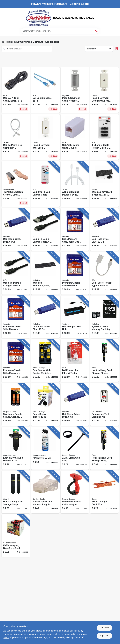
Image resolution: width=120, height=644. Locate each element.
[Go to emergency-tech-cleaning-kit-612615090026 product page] (104, 404)
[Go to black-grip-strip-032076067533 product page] (75, 448)
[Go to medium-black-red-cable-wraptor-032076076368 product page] (75, 492)
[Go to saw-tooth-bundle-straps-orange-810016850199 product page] (16, 404)
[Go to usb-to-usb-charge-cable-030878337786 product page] (45, 184)
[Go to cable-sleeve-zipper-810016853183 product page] (45, 404)
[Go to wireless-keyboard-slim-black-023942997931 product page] (45, 273)
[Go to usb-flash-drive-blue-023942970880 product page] (75, 404)
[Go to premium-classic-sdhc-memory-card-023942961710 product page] (16, 361)
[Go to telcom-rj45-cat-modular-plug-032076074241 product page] (45, 492)
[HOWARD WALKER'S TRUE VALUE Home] (39, 18)
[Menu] (6, 14)
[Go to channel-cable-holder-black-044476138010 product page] (104, 137)
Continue (104, 628)
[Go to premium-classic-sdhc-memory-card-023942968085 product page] (75, 273)
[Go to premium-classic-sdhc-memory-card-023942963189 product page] (16, 317)
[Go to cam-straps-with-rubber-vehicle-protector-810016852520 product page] (45, 361)
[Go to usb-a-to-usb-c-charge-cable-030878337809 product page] (45, 229)
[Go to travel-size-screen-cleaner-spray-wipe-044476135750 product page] (16, 184)
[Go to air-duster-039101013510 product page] (45, 448)
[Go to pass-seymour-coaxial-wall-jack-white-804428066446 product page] (104, 90)
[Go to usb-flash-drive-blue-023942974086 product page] (104, 229)
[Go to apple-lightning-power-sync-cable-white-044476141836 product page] (75, 184)
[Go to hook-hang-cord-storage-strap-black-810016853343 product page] (16, 492)
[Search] (97, 31)
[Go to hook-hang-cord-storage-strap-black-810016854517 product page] (104, 361)
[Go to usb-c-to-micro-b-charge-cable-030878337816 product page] (16, 273)
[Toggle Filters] (116, 49)
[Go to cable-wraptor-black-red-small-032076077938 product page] (16, 536)
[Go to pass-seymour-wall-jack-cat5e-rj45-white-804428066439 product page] (45, 137)
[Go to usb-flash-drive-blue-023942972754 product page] (45, 317)
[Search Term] (60, 31)
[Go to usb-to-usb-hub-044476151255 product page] (75, 317)
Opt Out (104, 636)
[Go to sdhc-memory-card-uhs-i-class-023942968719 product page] (75, 229)
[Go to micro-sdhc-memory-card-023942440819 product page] (104, 317)
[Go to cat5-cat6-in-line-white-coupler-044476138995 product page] (75, 137)
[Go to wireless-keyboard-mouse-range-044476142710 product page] (104, 184)
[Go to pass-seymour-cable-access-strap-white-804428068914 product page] (75, 90)
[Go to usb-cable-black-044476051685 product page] (16, 90)
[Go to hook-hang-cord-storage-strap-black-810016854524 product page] (104, 448)
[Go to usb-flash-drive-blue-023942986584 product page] (16, 229)
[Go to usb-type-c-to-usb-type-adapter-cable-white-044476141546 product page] (104, 273)
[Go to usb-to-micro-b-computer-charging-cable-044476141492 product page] (16, 137)
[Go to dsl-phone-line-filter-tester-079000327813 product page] (75, 361)
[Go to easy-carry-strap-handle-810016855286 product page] (16, 448)
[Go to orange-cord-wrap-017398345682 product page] (104, 492)
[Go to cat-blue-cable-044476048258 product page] (45, 90)
